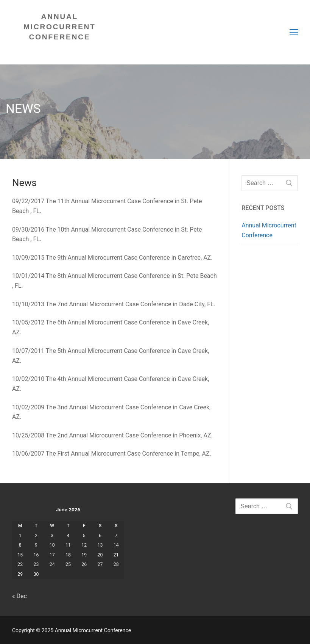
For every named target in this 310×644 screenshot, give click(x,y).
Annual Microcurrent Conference (269, 230)
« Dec (19, 596)
